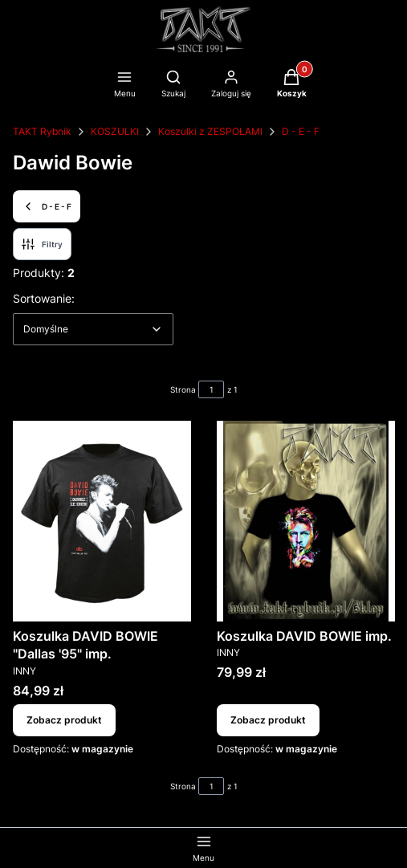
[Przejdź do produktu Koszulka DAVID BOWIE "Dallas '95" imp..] (102, 521)
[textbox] (93, 329)
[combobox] (93, 329)
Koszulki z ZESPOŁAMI (210, 131)
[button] (292, 85)
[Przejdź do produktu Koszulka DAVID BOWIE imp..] (306, 521)
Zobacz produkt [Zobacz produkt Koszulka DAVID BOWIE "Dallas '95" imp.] (64, 720)
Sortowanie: (44, 298)
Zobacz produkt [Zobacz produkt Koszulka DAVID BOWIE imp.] (268, 720)
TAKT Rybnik (42, 131)
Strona (183, 389)
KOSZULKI (115, 131)
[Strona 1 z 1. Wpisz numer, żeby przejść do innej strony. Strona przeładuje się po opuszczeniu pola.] (211, 389)
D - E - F (301, 131)
